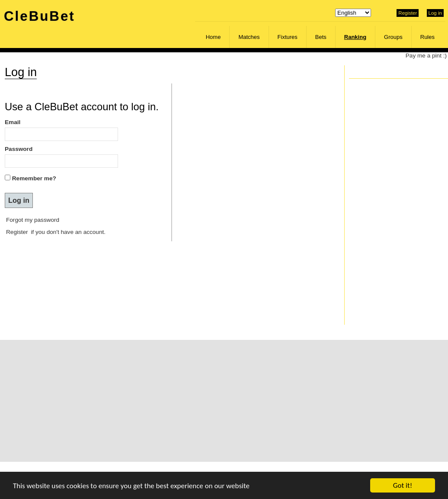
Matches (249, 37)
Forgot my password (33, 220)
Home (213, 37)
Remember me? (34, 178)
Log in (435, 13)
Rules (427, 37)
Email (13, 122)
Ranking (355, 37)
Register (408, 13)
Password (19, 149)
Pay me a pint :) (426, 56)
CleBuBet (40, 16)
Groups (393, 37)
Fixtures (288, 37)
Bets (321, 37)
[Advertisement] (203, 400)
